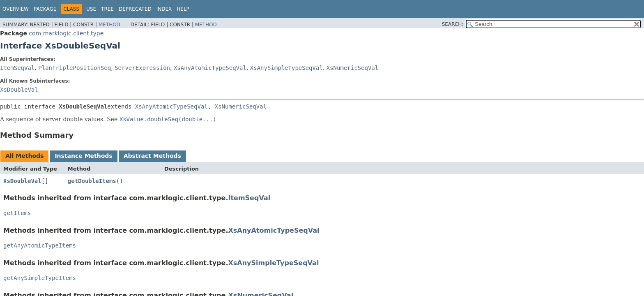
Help (183, 9)
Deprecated (135, 9)
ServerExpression (142, 68)
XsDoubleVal (19, 90)
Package (45, 9)
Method (109, 25)
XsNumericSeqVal (352, 68)
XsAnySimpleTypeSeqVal (286, 68)
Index (164, 9)
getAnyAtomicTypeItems (40, 245)
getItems (17, 213)
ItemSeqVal (17, 68)
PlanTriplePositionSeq (75, 68)
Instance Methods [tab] (83, 156)
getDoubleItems (92, 181)
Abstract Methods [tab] (152, 156)
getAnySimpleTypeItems (40, 278)
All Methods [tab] (24, 156)
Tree (107, 9)
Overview (16, 9)
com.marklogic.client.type (66, 33)
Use (91, 9)
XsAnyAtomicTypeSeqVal (210, 68)
